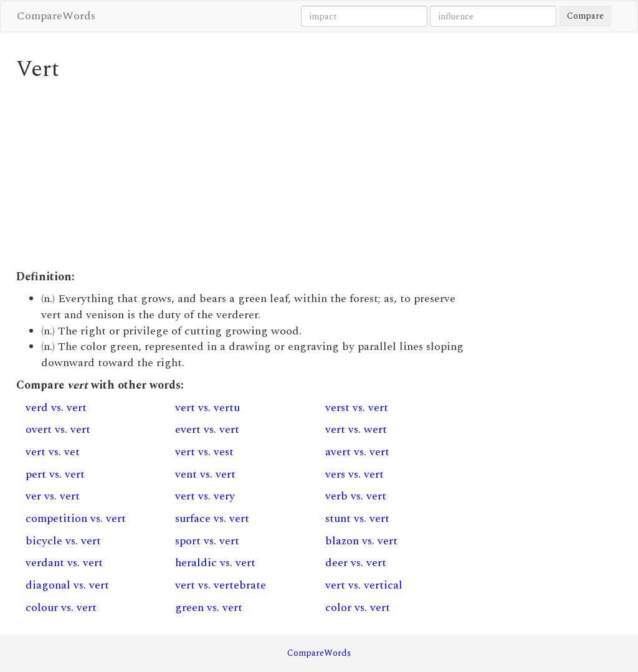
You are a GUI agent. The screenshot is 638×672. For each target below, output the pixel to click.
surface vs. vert (212, 518)
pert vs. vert (55, 474)
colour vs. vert (61, 608)
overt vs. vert (58, 429)
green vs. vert (209, 608)
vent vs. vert (205, 474)
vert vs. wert (356, 429)
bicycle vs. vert (63, 541)
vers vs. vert (355, 474)
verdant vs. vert (64, 563)
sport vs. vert (207, 541)
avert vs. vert (357, 452)
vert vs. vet (53, 452)
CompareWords (56, 16)
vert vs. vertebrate (221, 585)
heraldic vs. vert (215, 563)
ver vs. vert (53, 496)
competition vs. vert (76, 518)
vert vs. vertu (207, 408)
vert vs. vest (204, 452)
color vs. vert (358, 608)
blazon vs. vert (361, 541)
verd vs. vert (56, 408)
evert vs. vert (207, 429)
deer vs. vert (356, 563)
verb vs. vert (356, 496)
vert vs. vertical (364, 585)
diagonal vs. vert (67, 585)
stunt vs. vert (357, 518)
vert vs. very (205, 496)
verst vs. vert (357, 408)
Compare (585, 16)
